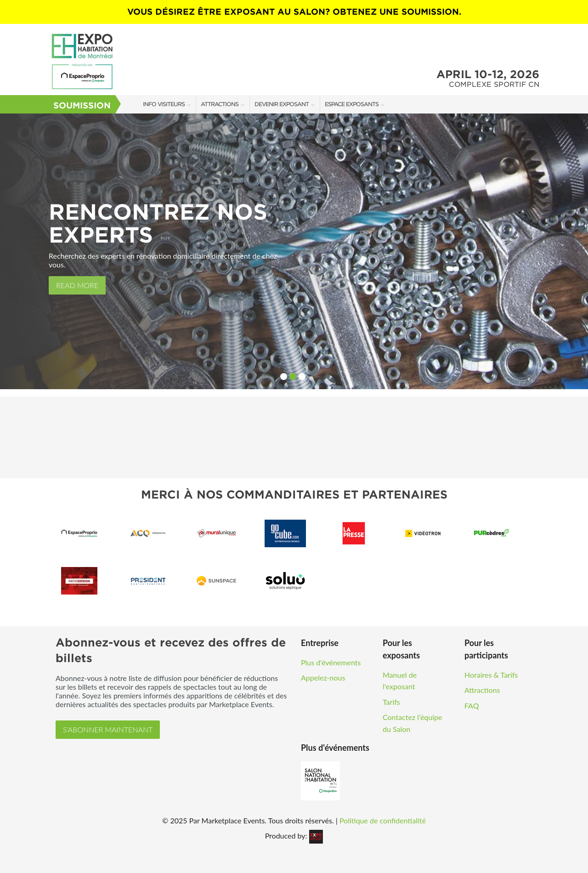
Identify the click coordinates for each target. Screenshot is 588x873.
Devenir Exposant (282, 104)
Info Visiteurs (164, 104)
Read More (77, 285)
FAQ (472, 706)
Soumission (82, 105)
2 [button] (293, 377)
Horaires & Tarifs (491, 675)
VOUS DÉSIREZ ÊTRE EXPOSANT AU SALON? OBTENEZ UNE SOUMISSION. (294, 12)
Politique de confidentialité (383, 820)
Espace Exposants (352, 104)
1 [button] (284, 377)
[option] (294, 251)
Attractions (220, 104)
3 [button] (302, 377)
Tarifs (391, 702)
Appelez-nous (323, 677)
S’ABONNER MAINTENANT (108, 729)
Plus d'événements (331, 662)
